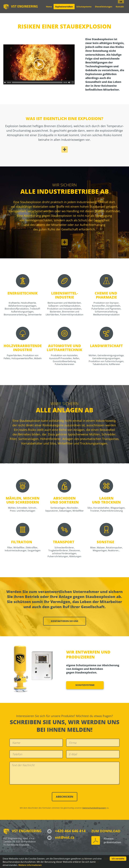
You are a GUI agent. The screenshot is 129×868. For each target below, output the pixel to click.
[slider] (37, 82)
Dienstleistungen (104, 7)
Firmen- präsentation (112, 840)
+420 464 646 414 (66, 831)
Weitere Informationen (30, 865)
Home (49, 7)
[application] (39, 64)
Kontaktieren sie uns (65, 621)
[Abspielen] (5, 82)
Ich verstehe (118, 859)
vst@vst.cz (61, 837)
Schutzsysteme (84, 7)
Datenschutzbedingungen (94, 808)
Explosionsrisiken (64, 7)
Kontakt (120, 7)
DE (121, 2)
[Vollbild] (73, 82)
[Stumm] (69, 82)
